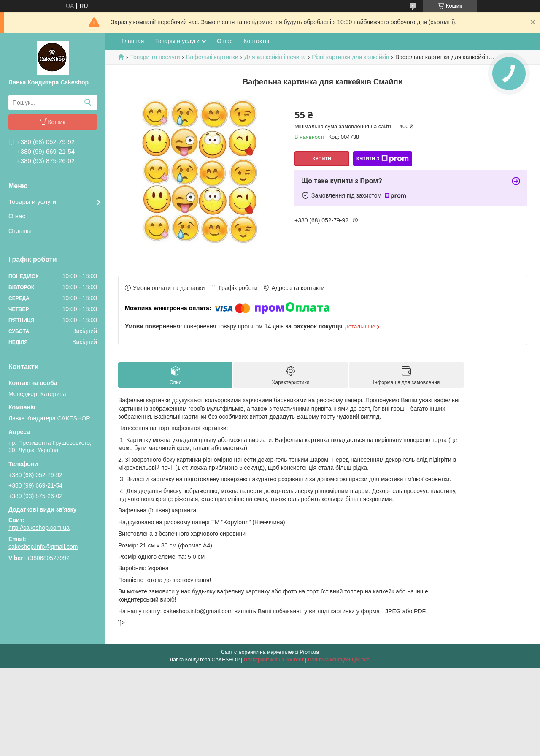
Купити (322, 159)
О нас (17, 216)
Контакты (256, 41)
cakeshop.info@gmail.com (43, 547)
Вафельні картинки (212, 57)
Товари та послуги (155, 57)
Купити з (383, 159)
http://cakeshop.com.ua (39, 528)
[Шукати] (88, 103)
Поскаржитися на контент (274, 660)
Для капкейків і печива (275, 57)
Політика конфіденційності (339, 660)
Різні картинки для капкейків (350, 57)
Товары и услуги (32, 202)
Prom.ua (309, 652)
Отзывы (20, 231)
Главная (133, 41)
